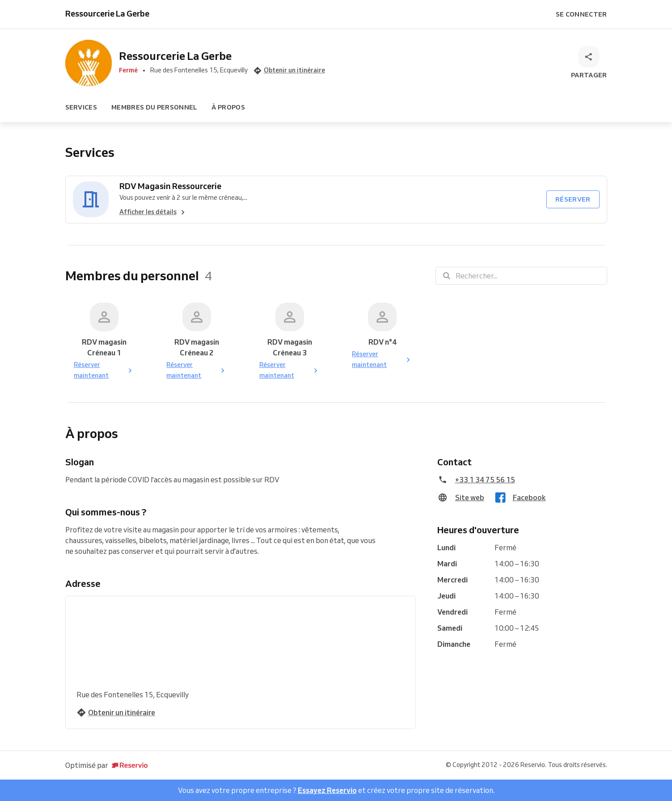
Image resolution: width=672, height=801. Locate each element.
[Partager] (589, 63)
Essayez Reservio (327, 790)
